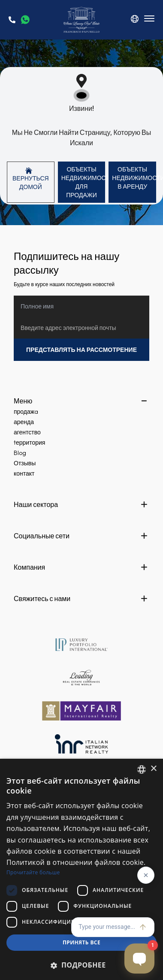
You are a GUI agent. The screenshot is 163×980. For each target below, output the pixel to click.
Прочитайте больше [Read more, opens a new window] (33, 872)
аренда (24, 422)
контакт (24, 473)
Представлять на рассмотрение (81, 350)
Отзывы (25, 463)
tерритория (29, 443)
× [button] (153, 769)
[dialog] (81, 869)
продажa (26, 412)
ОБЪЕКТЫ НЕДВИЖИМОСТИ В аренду (134, 178)
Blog (20, 453)
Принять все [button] (81, 942)
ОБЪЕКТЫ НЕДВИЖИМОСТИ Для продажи (83, 182)
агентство (27, 432)
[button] (81, 965)
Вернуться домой (31, 179)
